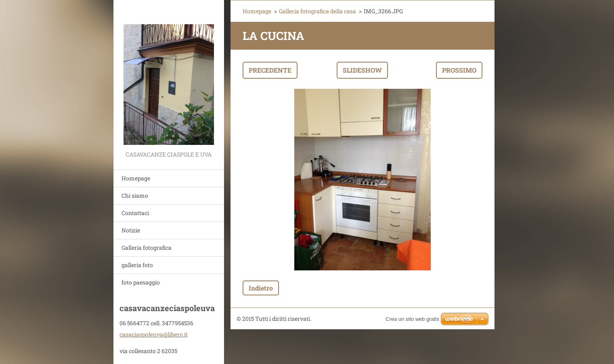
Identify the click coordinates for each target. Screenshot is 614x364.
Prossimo (459, 70)
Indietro (261, 288)
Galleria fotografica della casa (317, 11)
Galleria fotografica (147, 248)
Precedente (270, 70)
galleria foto (137, 265)
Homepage (136, 178)
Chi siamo (135, 196)
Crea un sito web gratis (412, 319)
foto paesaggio (141, 282)
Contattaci (135, 213)
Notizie (131, 230)
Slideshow (362, 70)
